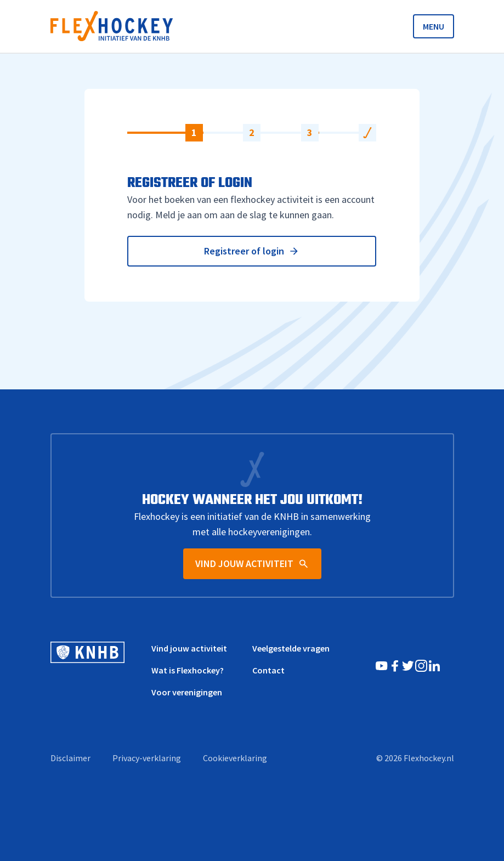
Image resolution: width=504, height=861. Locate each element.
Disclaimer (70, 758)
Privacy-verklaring (147, 758)
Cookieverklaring (235, 758)
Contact (268, 670)
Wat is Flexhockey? (188, 670)
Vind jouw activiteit (189, 648)
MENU (434, 26)
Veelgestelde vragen (291, 648)
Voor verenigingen (187, 692)
